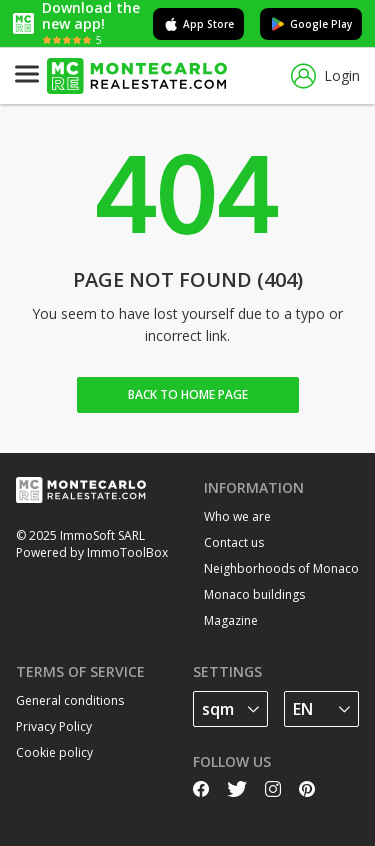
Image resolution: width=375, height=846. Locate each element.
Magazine (231, 620)
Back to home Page (188, 394)
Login (325, 76)
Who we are (237, 516)
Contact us (234, 542)
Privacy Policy (54, 726)
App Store (198, 24)
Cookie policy (54, 752)
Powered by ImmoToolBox (92, 552)
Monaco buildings (254, 594)
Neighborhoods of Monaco (281, 568)
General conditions (70, 700)
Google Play (311, 24)
